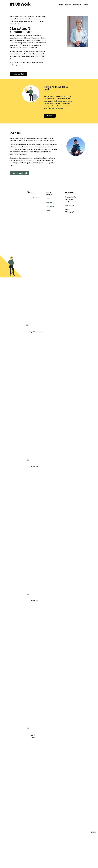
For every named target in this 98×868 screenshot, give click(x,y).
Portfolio (68, 5)
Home (61, 5)
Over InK (50, 116)
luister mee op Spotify (58, 108)
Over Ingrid (77, 5)
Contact (86, 5)
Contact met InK (18, 74)
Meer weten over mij (20, 173)
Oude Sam (57, 101)
